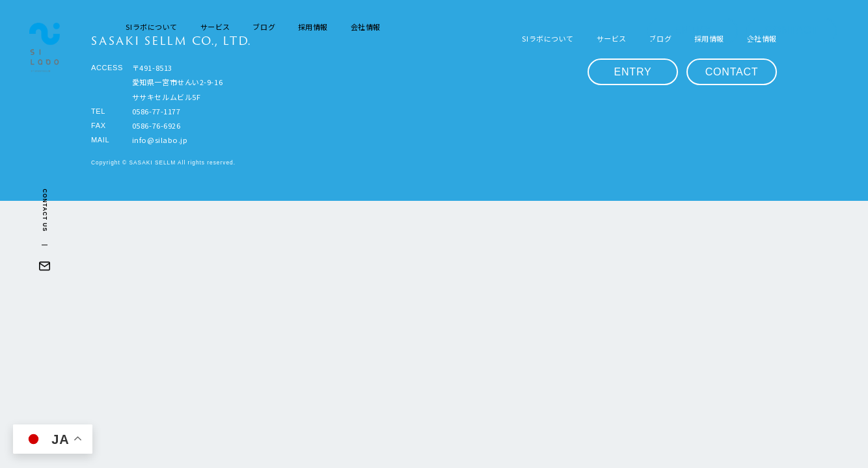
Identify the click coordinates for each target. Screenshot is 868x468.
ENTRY (693, 30)
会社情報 (366, 27)
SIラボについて (151, 27)
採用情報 (313, 27)
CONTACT (792, 30)
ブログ (264, 27)
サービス (215, 27)
